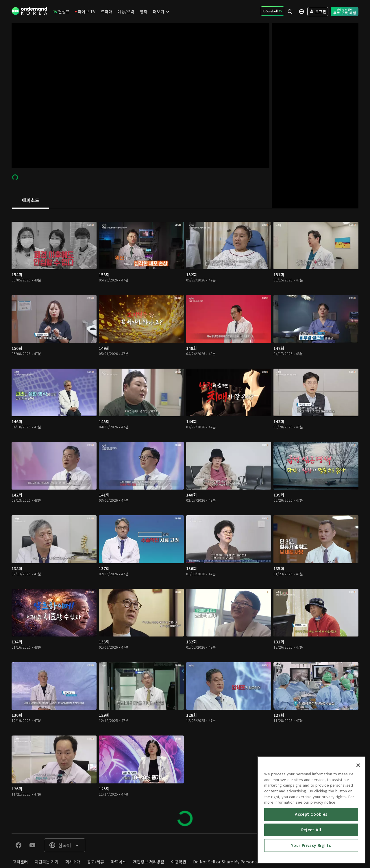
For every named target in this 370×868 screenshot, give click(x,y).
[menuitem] (61, 12)
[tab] (30, 201)
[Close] (358, 809)
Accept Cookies (311, 858)
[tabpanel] (185, 521)
